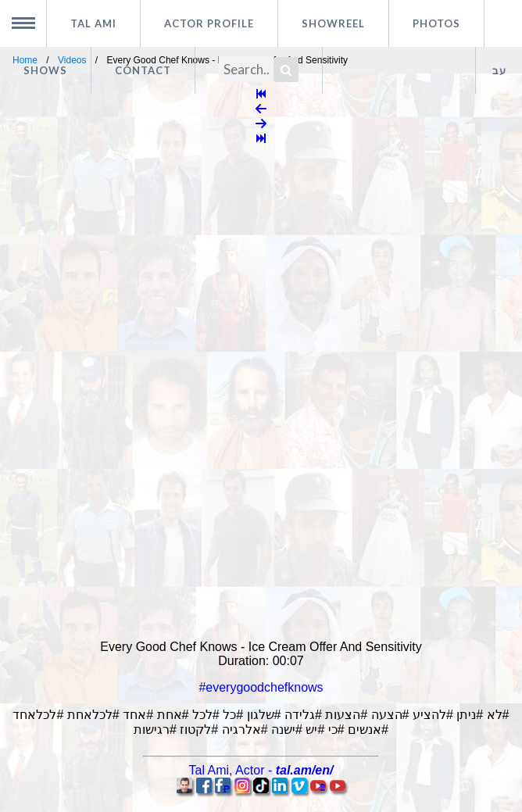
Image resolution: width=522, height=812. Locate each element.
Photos (436, 23)
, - (261, 770)
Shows (45, 70)
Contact (143, 70)
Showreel (333, 23)
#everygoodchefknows (261, 687)
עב (499, 70)
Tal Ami (93, 23)
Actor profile (209, 23)
